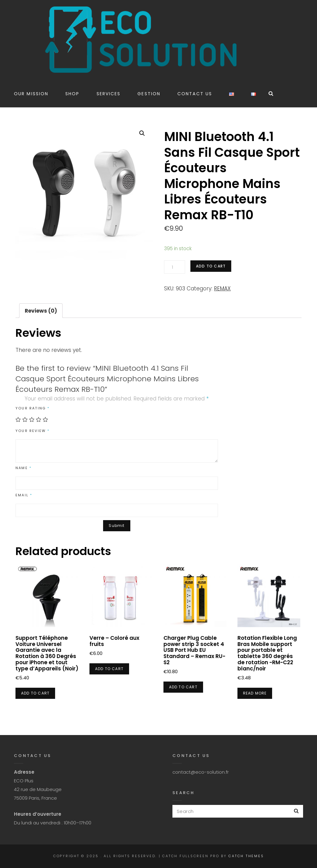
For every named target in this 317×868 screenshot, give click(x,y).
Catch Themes (246, 856)
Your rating (33, 408)
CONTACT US (195, 94)
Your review (33, 431)
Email (24, 495)
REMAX (222, 289)
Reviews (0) (41, 311)
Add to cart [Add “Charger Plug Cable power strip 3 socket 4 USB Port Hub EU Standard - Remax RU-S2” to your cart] (183, 687)
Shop (72, 94)
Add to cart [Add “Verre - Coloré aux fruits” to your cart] (109, 669)
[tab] (41, 311)
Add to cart (211, 266)
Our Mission (31, 94)
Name (24, 468)
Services (109, 94)
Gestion (149, 94)
